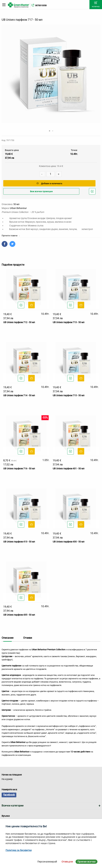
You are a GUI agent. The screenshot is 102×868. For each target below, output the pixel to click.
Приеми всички (86, 862)
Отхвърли (67, 862)
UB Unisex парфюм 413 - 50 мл (19, 542)
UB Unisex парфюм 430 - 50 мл (69, 542)
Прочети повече (11, 236)
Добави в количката (49, 183)
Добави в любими (93, 192)
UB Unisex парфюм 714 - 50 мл (19, 395)
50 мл (16, 204)
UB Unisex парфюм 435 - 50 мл (19, 615)
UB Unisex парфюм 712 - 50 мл (19, 322)
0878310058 (41, 5)
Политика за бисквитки (19, 850)
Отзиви (28, 638)
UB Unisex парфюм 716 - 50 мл (19, 469)
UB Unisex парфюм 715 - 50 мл (69, 395)
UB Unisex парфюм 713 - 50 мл (69, 322)
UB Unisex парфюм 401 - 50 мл (69, 469)
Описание (8, 638)
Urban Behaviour (18, 208)
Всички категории (13, 806)
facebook (9, 795)
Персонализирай (47, 862)
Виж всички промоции (41, 191)
